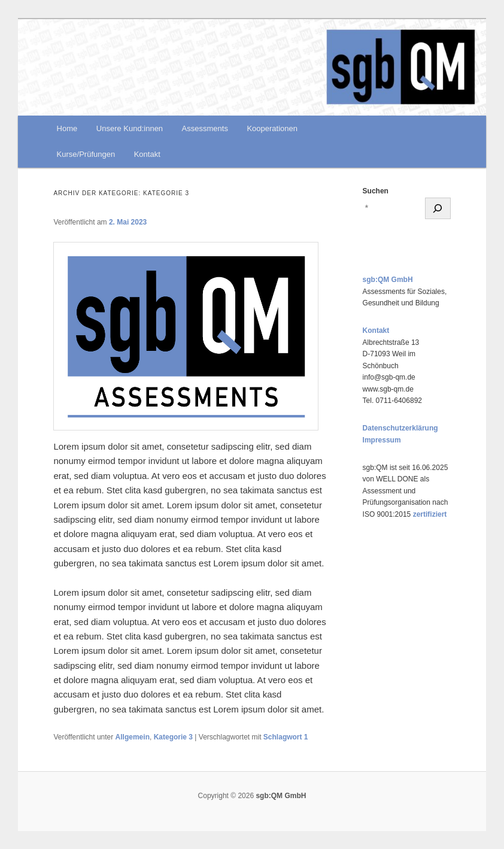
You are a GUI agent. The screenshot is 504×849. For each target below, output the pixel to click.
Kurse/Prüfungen (86, 154)
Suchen (376, 191)
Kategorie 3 (173, 737)
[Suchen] (438, 208)
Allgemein (133, 737)
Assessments (205, 128)
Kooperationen (272, 128)
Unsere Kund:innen (130, 128)
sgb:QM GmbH (388, 280)
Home (67, 128)
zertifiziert (430, 514)
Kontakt (147, 154)
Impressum (382, 440)
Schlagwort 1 (286, 737)
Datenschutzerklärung (400, 428)
